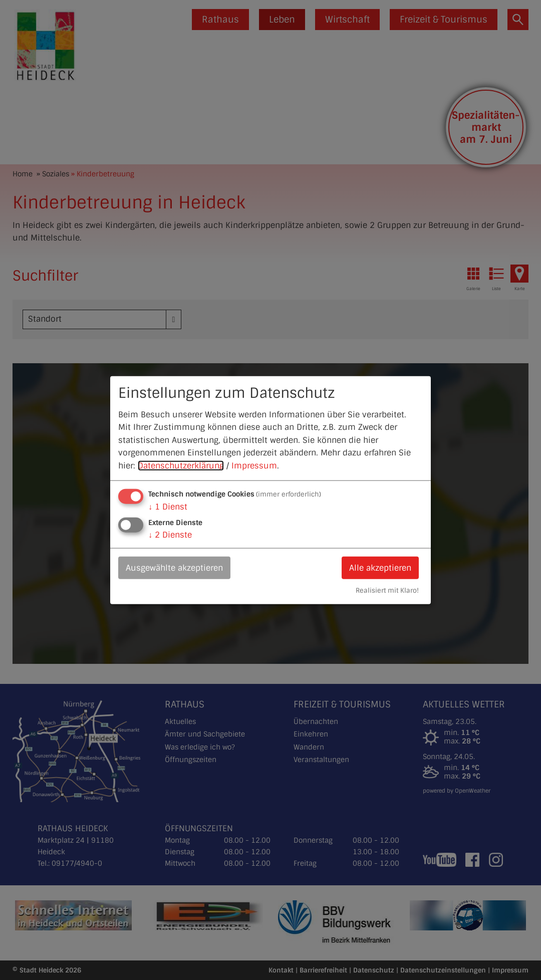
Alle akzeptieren (380, 567)
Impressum (254, 466)
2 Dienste (170, 534)
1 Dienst (168, 506)
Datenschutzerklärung (181, 466)
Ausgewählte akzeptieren (174, 567)
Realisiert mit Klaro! (387, 590)
